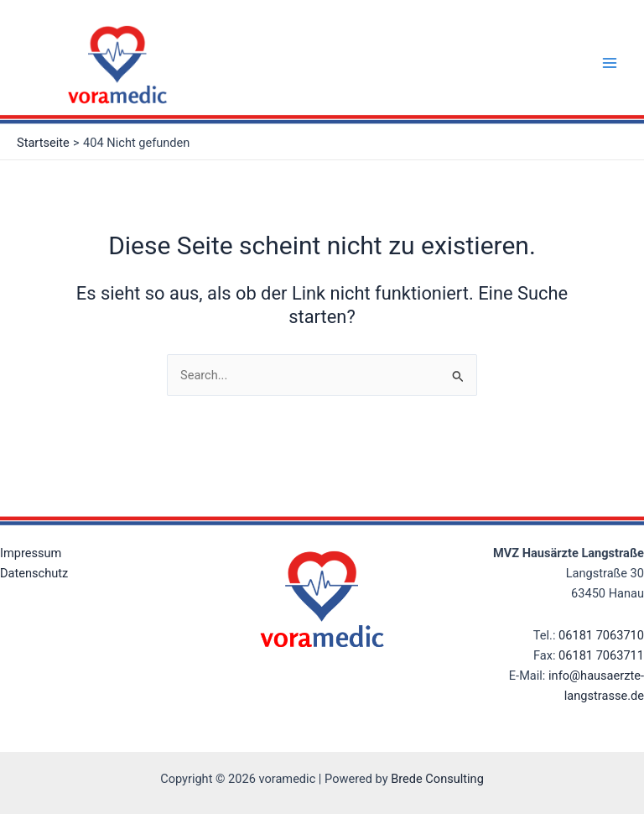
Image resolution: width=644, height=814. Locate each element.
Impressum (31, 553)
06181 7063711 (601, 655)
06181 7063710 (601, 635)
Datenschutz (34, 573)
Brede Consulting (437, 779)
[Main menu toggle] (610, 63)
